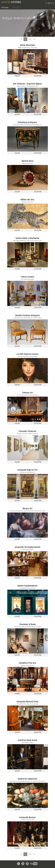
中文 (52, 3)
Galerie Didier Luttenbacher (27, 238)
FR (46, 3)
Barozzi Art (27, 508)
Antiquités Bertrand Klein (27, 701)
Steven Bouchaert (27, 45)
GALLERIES (16, 7)
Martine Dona (27, 161)
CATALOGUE (5, 7)
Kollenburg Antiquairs (27, 122)
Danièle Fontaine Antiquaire (27, 315)
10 (30, 39)
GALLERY (17, 76)
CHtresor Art (27, 393)
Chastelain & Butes (27, 624)
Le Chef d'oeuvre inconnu (27, 354)
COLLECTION (38, 76)
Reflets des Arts (27, 199)
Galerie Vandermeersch (27, 586)
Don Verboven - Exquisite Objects (27, 84)
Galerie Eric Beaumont (27, 779)
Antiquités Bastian (27, 817)
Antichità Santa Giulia (27, 740)
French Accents (27, 277)
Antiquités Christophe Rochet (27, 547)
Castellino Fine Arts (27, 663)
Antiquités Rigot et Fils (27, 470)
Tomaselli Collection (27, 431)
